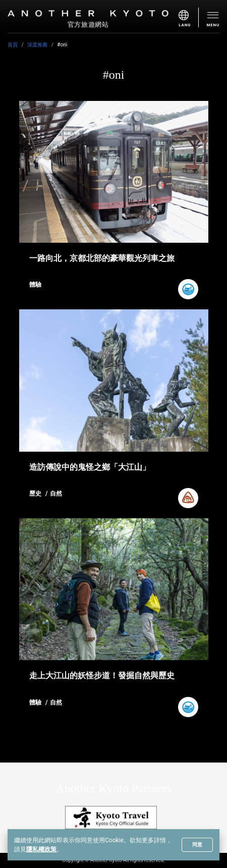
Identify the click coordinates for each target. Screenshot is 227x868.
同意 (197, 845)
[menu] (189, 17)
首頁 (13, 45)
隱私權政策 (41, 849)
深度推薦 (37, 45)
